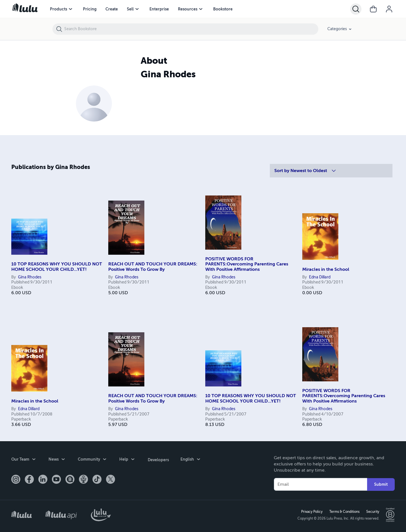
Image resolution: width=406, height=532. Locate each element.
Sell (130, 9)
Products (59, 9)
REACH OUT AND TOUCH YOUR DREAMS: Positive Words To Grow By (153, 267)
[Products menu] (70, 9)
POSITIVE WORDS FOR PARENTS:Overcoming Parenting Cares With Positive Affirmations (247, 264)
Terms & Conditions (344, 511)
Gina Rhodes (30, 277)
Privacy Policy (312, 511)
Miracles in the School (326, 269)
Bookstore (223, 9)
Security (372, 511)
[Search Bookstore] (191, 29)
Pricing (90, 9)
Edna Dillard (320, 277)
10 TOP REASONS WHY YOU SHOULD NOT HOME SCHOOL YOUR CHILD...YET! (57, 267)
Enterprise (159, 9)
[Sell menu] (137, 9)
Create (112, 9)
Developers (158, 459)
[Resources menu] (201, 9)
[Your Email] (320, 484)
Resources (188, 9)
